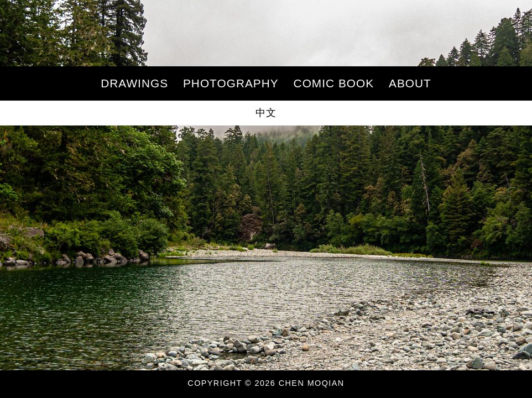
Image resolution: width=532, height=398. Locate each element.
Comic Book (334, 83)
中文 (266, 113)
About (410, 83)
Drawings (134, 83)
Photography (231, 83)
